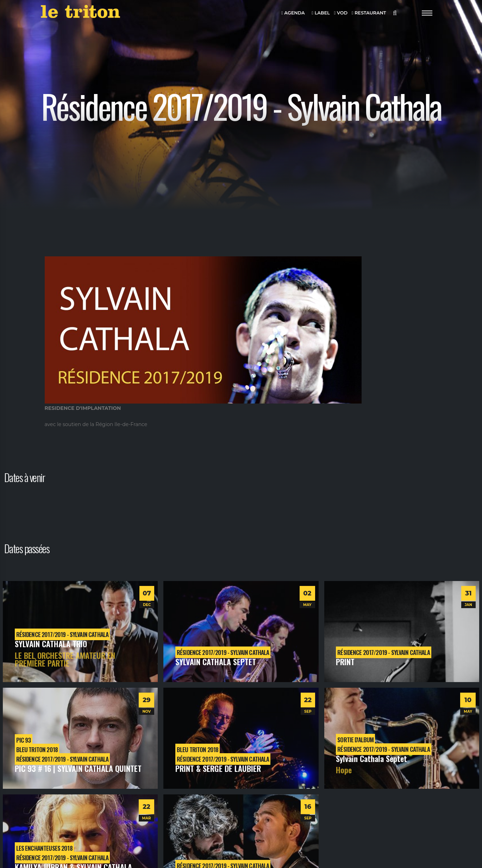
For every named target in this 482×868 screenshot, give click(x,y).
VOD (341, 13)
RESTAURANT (369, 13)
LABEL (321, 13)
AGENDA (293, 13)
